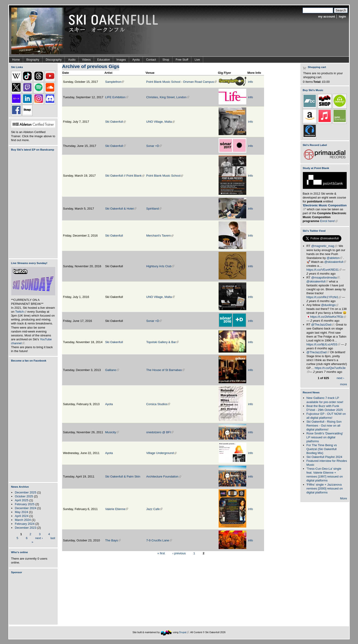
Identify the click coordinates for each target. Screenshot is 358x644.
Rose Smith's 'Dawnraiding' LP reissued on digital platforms (325, 437)
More (343, 498)
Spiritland (154, 209)
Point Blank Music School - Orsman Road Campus (181, 82)
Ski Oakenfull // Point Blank (125, 176)
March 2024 (23, 520)
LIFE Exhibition (117, 97)
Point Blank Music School (165, 176)
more (343, 384)
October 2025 (24, 496)
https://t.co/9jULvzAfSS (323, 344)
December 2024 (26, 508)
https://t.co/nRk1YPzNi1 (324, 297)
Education (104, 60)
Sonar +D (154, 146)
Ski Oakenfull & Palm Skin (123, 476)
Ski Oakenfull (115, 122)
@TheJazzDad (323, 325)
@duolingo (330, 305)
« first (161, 553)
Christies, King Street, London (168, 97)
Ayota (136, 60)
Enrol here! (329, 221)
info (251, 82)
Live (197, 60)
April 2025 (22, 500)
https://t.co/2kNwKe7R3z (328, 317)
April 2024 (22, 516)
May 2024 (21, 512)
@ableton (334, 258)
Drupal (184, 632)
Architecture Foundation (164, 476)
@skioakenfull (335, 262)
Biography (33, 60)
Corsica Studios (158, 404)
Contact (151, 60)
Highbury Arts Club (160, 266)
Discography (54, 60)
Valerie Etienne (117, 509)
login (342, 16)
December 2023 (26, 528)
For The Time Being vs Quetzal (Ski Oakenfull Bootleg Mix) (322, 449)
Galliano (112, 370)
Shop (166, 60)
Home (16, 60)
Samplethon (114, 82)
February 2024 (25, 524)
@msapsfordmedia (325, 277)
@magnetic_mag (324, 246)
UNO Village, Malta (160, 122)
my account (326, 16)
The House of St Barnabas (165, 370)
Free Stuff (182, 60)
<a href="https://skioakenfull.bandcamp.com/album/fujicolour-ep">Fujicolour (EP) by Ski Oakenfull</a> (32, 205)
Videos (86, 60)
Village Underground (161, 453)
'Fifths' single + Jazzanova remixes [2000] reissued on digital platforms (325, 488)
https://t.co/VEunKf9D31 (324, 270)
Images (121, 60)
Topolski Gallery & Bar (162, 342)
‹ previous (179, 553)
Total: (317, 82)
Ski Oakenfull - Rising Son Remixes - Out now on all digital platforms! (324, 426)
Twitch (21, 312)
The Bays (113, 540)
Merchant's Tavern (160, 236)
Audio (72, 60)
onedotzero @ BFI (160, 432)
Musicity (112, 432)
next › (39, 538)
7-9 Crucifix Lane (159, 540)
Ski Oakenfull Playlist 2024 (324, 457)
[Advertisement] (34, 599)
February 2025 (25, 504)
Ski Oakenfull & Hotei (121, 209)
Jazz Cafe (154, 509)
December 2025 (26, 492)
